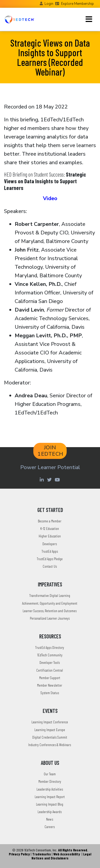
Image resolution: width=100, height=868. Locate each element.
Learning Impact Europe (50, 730)
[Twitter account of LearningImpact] (50, 480)
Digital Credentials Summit (50, 737)
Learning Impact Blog (50, 804)
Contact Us (50, 566)
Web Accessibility (67, 854)
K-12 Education (50, 528)
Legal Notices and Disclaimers (61, 856)
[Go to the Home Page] (19, 19)
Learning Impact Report (50, 797)
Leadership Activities (50, 789)
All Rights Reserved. (73, 850)
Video (50, 198)
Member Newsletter (50, 685)
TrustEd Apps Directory (50, 647)
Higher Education (50, 536)
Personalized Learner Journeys (50, 618)
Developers (50, 544)
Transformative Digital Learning (50, 595)
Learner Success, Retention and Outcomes (50, 611)
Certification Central (50, 670)
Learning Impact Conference (50, 722)
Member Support (50, 678)
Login (49, 4)
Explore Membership (77, 4)
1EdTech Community (50, 655)
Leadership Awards (50, 812)
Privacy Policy (19, 854)
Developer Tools (50, 662)
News (50, 819)
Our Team (50, 774)
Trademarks (42, 854)
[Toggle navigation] (89, 19)
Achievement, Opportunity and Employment (50, 603)
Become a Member (50, 521)
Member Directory (50, 781)
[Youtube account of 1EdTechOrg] (58, 480)
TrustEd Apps (50, 551)
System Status (50, 693)
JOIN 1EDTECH (51, 451)
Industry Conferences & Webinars (50, 745)
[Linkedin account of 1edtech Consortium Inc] (43, 480)
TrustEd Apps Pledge (50, 559)
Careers (50, 827)
